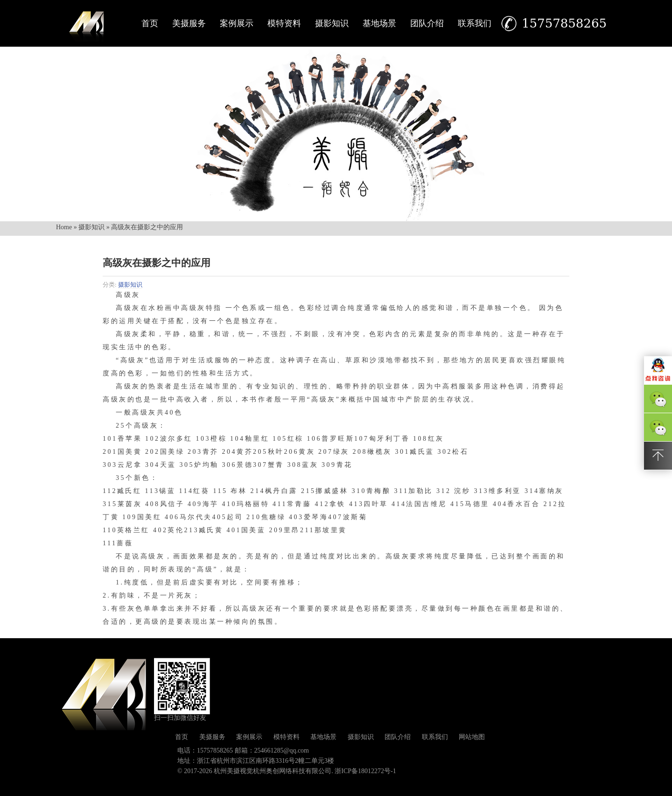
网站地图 (472, 737)
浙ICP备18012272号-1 (365, 771)
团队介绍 (427, 23)
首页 (150, 23)
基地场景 (379, 23)
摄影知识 (332, 23)
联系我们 (475, 23)
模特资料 (284, 23)
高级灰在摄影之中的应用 (157, 263)
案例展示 (237, 23)
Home (64, 227)
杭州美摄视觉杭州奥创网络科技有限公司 (273, 771)
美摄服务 (189, 23)
